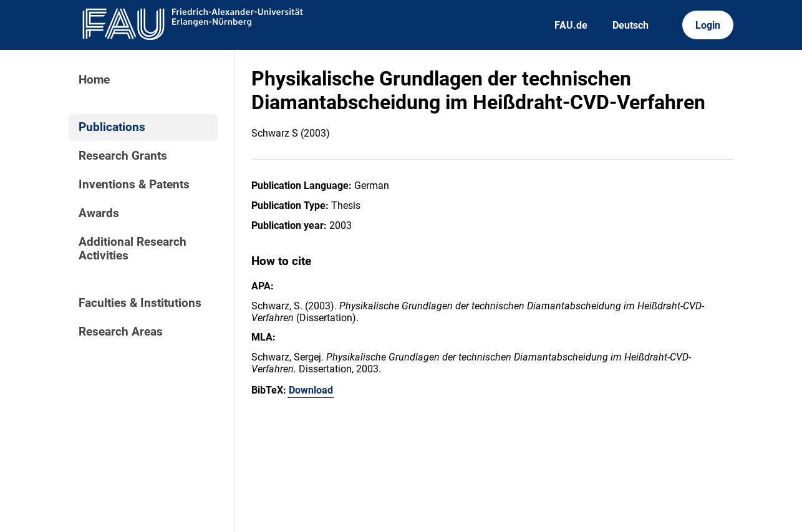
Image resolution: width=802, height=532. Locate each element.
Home (94, 80)
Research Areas (121, 332)
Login (708, 25)
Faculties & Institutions (140, 303)
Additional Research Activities (133, 249)
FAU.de (571, 25)
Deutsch (630, 25)
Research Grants (123, 156)
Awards (99, 213)
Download (311, 390)
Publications (112, 127)
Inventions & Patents (134, 185)
